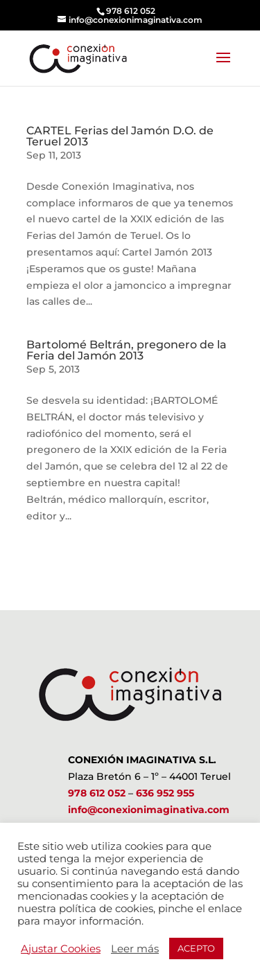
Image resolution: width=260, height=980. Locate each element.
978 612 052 (97, 793)
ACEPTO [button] (196, 948)
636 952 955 (165, 793)
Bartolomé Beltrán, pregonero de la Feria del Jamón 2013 (127, 350)
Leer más (135, 949)
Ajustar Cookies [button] (61, 949)
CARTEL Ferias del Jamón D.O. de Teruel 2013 (120, 136)
